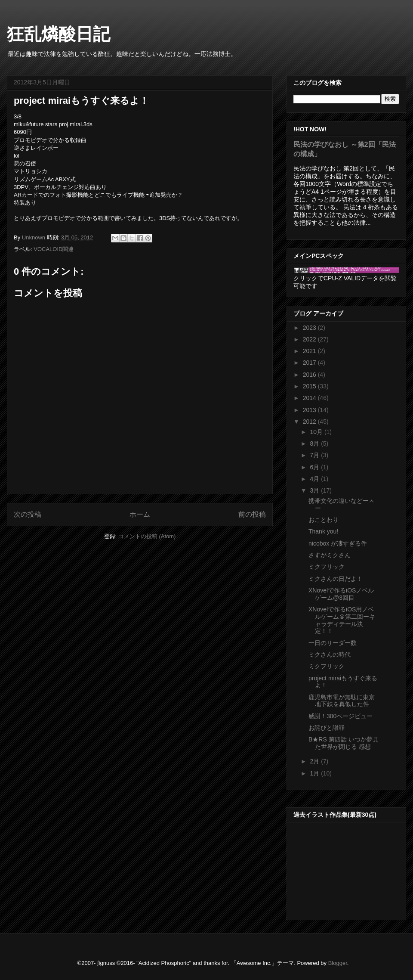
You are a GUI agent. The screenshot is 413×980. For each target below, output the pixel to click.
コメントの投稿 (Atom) (147, 536)
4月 (315, 479)
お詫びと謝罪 (327, 728)
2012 (310, 422)
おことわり (324, 520)
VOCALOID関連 (54, 249)
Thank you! (323, 531)
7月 (315, 455)
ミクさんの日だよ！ (336, 579)
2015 (310, 386)
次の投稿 (28, 514)
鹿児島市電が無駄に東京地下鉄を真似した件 (342, 701)
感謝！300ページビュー (341, 716)
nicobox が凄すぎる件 (338, 543)
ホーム (140, 514)
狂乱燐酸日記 (59, 34)
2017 (310, 363)
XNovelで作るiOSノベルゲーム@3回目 (341, 594)
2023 (310, 328)
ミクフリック (327, 567)
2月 (315, 761)
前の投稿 (252, 514)
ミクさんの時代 (330, 654)
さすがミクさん (330, 555)
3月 (315, 490)
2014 (310, 398)
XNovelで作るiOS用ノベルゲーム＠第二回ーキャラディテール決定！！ (342, 620)
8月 (315, 443)
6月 (315, 467)
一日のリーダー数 (333, 643)
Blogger (338, 963)
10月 (317, 432)
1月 (315, 773)
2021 (310, 351)
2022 (310, 339)
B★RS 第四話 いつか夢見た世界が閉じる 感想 (344, 743)
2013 (310, 410)
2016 (310, 375)
